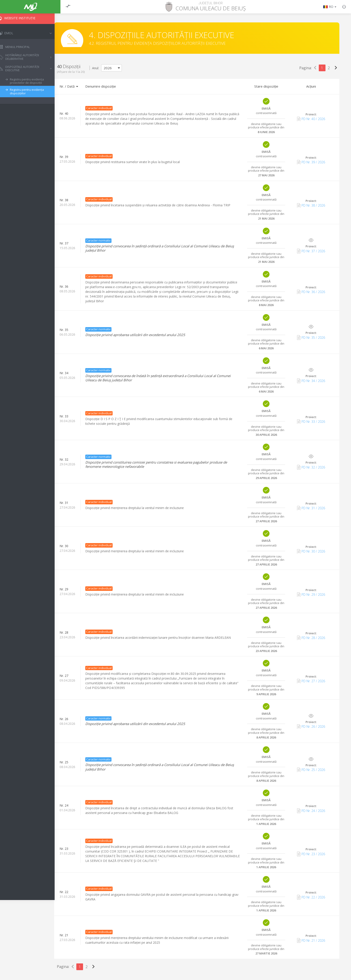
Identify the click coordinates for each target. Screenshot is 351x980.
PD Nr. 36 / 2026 (311, 292)
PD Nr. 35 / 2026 (311, 337)
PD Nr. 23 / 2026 (311, 854)
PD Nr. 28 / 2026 (311, 638)
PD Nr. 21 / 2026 (311, 940)
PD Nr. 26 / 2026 (311, 727)
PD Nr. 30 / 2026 (311, 551)
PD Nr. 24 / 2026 (311, 811)
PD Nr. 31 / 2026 (311, 508)
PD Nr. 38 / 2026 (311, 205)
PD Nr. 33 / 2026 (311, 422)
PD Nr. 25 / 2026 (311, 770)
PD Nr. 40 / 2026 (311, 119)
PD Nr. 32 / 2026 (311, 467)
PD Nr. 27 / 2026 (311, 681)
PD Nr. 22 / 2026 (311, 897)
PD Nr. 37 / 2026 (311, 251)
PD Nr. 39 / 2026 (311, 162)
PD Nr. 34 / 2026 (311, 381)
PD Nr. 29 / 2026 (311, 595)
